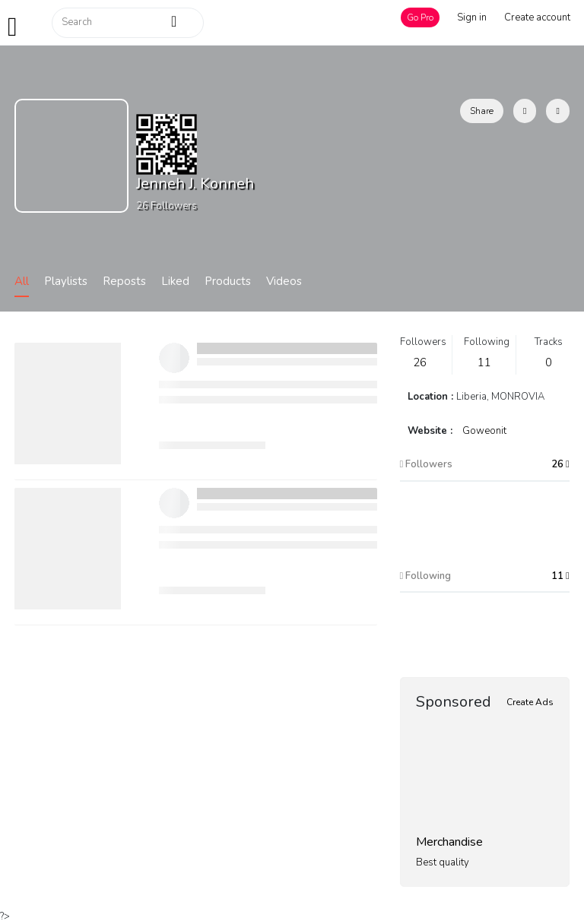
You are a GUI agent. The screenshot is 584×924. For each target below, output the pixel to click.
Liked (175, 281)
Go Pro (420, 17)
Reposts (124, 281)
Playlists (66, 281)
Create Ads (530, 702)
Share (482, 111)
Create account (537, 17)
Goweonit (484, 431)
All (22, 281)
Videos (284, 281)
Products (228, 281)
